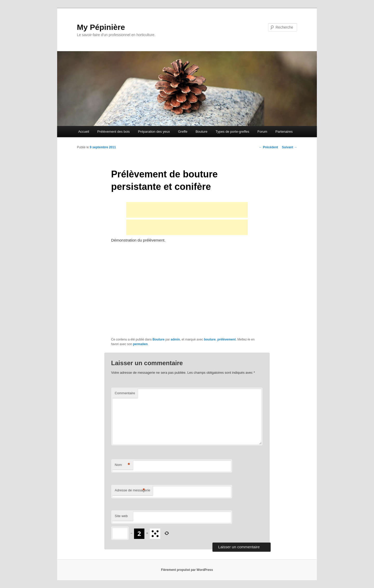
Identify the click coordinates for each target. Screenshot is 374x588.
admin (175, 339)
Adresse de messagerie (133, 490)
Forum (262, 132)
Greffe (183, 132)
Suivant (289, 147)
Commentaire (125, 393)
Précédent (268, 147)
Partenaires (284, 132)
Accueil (84, 132)
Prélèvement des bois (114, 132)
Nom (122, 465)
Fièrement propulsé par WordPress (187, 570)
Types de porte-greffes (232, 132)
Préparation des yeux (154, 132)
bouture (210, 339)
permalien (140, 344)
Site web (121, 516)
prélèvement (227, 339)
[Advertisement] (187, 210)
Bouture (202, 132)
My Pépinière (101, 27)
